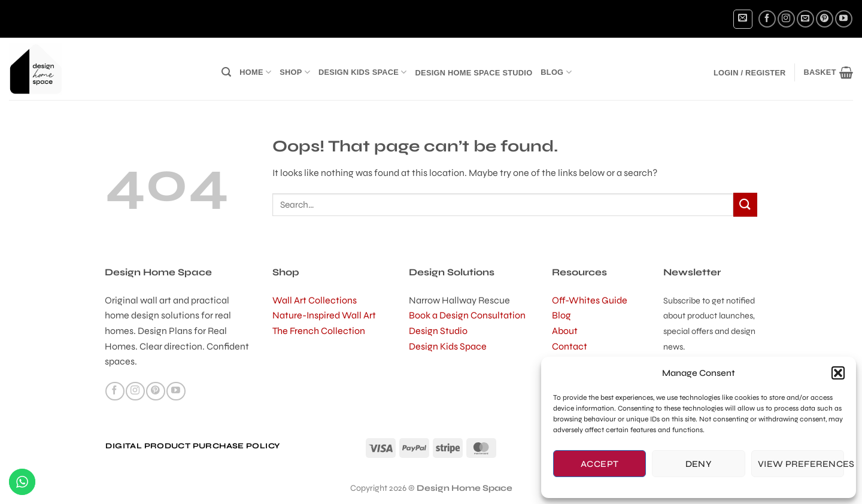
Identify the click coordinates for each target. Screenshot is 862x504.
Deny (699, 464)
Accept (600, 464)
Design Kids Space (363, 72)
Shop (295, 72)
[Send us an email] (805, 19)
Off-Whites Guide (590, 300)
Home (255, 72)
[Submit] (745, 204)
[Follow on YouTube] (844, 19)
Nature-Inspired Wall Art (324, 315)
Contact (570, 346)
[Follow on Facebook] (767, 19)
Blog (556, 72)
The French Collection (319, 331)
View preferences (801, 464)
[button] (838, 373)
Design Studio (438, 331)
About (565, 331)
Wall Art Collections (315, 300)
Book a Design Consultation (467, 315)
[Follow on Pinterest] (825, 19)
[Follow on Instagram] (786, 19)
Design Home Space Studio (474, 73)
